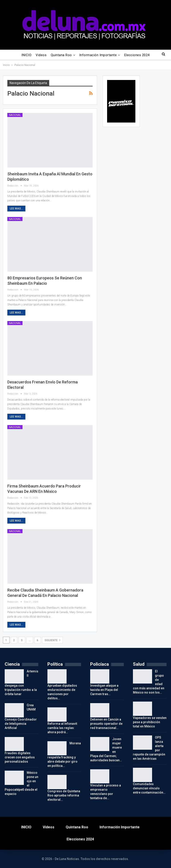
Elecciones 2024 (137, 55)
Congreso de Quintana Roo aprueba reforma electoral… (64, 795)
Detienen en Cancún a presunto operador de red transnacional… (106, 724)
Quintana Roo (61, 55)
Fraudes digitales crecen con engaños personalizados (20, 757)
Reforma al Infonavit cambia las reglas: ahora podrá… (62, 728)
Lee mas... (16, 209)
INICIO (26, 55)
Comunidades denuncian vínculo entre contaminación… (149, 788)
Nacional (15, 115)
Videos (41, 55)
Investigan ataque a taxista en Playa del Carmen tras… (104, 690)
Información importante (98, 55)
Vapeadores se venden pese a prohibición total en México (150, 722)
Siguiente (52, 640)
